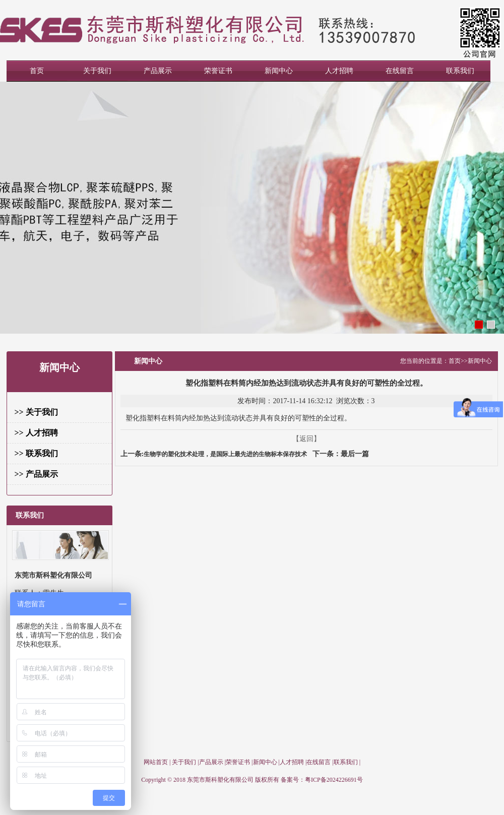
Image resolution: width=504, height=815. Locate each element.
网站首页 (156, 762)
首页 (37, 71)
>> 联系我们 (36, 453)
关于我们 (97, 71)
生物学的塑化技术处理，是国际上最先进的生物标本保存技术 (225, 454)
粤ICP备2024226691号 (334, 780)
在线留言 (400, 71)
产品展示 (158, 71)
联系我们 (460, 71)
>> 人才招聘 (36, 433)
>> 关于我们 (36, 412)
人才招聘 (339, 71)
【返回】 (306, 439)
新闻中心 (279, 71)
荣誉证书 (218, 71)
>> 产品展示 (36, 474)
